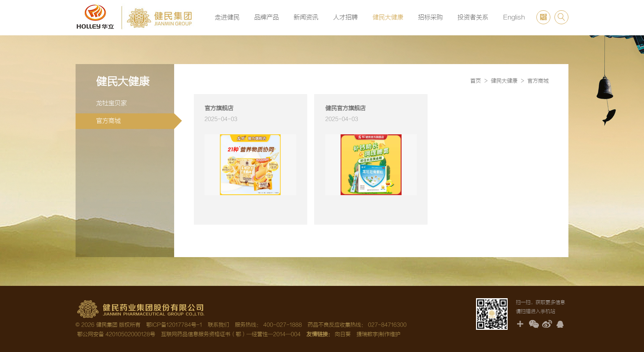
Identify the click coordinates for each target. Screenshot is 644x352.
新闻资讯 (306, 17)
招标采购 (430, 17)
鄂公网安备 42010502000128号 (115, 334)
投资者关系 (473, 17)
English (514, 17)
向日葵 (343, 334)
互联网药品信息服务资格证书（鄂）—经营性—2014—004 (231, 334)
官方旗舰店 (219, 108)
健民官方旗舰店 (345, 108)
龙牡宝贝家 (112, 103)
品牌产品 (267, 17)
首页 (476, 81)
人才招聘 (345, 17)
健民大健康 (388, 17)
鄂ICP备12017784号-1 (174, 325)
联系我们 (218, 325)
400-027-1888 (283, 325)
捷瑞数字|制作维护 (378, 334)
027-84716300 (387, 325)
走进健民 (227, 17)
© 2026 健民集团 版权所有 (108, 325)
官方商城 (135, 121)
